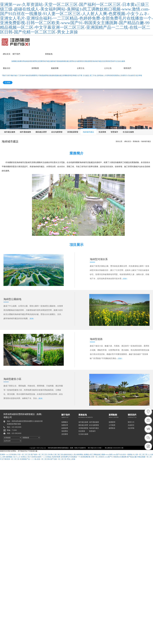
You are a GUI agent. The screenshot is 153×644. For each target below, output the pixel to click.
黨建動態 (53, 75)
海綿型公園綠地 (12, 299)
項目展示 (76, 245)
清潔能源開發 (88, 61)
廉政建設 (60, 75)
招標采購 (113, 75)
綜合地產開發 (78, 61)
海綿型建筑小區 (12, 379)
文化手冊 (79, 75)
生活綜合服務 (120, 61)
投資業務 (106, 61)
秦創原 (28, 75)
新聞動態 (35, 68)
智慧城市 (112, 61)
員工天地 (93, 75)
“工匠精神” (22, 75)
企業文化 (81, 68)
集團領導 (21, 61)
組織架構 (28, 61)
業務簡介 (76, 153)
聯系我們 (127, 68)
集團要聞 (34, 75)
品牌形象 (100, 75)
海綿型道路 (96, 339)
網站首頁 (7, 54)
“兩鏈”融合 (14, 75)
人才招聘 (106, 75)
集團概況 (15, 61)
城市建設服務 (49, 61)
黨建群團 (55, 68)
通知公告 (119, 75)
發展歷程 (34, 61)
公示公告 (108, 68)
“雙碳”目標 (6, 75)
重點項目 (7, 68)
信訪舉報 (139, 75)
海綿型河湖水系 (99, 259)
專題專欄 (73, 75)
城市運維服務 (59, 61)
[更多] (125, 279)
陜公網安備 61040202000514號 (114, 448)
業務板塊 (49, 54)
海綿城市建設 (97, 61)
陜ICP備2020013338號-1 (95, 448)
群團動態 (66, 75)
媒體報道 (47, 75)
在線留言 (132, 75)
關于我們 (16, 54)
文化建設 (86, 75)
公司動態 (40, 75)
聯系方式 (126, 75)
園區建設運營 (68, 61)
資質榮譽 (41, 61)
